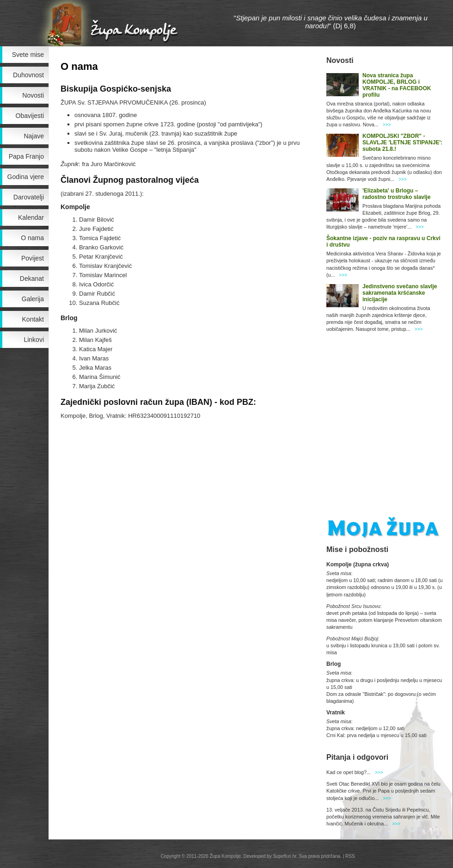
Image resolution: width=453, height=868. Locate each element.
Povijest (33, 258)
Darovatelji (29, 197)
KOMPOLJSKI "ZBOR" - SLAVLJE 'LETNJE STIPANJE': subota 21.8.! (402, 143)
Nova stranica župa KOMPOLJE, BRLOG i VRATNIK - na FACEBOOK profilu (397, 85)
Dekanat (32, 279)
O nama (32, 238)
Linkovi (34, 340)
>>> (387, 125)
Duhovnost (28, 75)
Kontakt (33, 319)
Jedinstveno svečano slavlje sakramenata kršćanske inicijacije (400, 293)
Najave (34, 136)
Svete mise (28, 55)
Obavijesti (30, 116)
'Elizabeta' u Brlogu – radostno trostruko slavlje (396, 194)
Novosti (33, 95)
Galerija (33, 299)
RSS (350, 856)
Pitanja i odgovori (357, 757)
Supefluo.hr (285, 856)
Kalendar (31, 217)
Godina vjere (26, 177)
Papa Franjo (26, 156)
